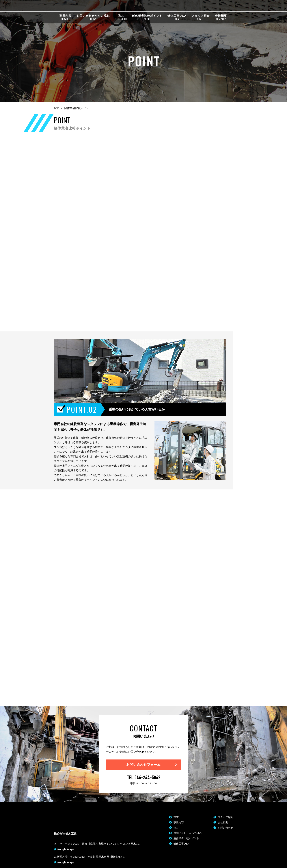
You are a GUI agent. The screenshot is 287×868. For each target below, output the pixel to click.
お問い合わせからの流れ (93, 19)
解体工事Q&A (177, 19)
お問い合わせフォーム (143, 758)
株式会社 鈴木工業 (79, 6)
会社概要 (221, 19)
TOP (57, 98)
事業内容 (65, 19)
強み (121, 19)
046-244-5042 (196, 6)
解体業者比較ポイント (147, 19)
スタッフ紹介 (201, 19)
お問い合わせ (223, 822)
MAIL (225, 6)
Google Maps (66, 842)
